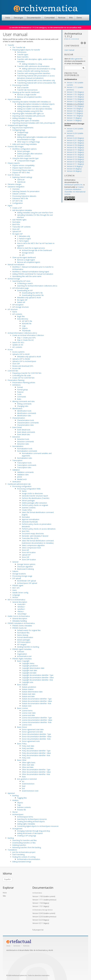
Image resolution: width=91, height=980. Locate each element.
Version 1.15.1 (41, 906)
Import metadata (14, 99)
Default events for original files (29, 630)
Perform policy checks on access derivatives (39, 529)
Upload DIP (17, 231)
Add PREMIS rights (19, 220)
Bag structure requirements (23, 128)
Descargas (18, 18)
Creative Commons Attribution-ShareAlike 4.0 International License (75, 191)
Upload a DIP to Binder (21, 359)
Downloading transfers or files (24, 843)
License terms (27, 711)
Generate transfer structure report (35, 496)
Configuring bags (19, 130)
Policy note (26, 758)
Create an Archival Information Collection (28, 335)
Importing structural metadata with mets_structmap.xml (34, 123)
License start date (29, 713)
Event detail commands (26, 432)
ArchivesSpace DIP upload (27, 583)
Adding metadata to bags (22, 118)
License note (27, 725)
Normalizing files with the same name (27, 276)
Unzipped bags (23, 132)
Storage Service (28, 253)
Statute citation (28, 689)
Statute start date (29, 694)
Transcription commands (27, 465)
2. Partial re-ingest (24, 239)
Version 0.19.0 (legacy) (75, 145)
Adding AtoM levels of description (30, 833)
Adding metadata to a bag (32, 64)
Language (16, 595)
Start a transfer (23, 87)
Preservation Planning (16, 380)
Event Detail (17, 427)
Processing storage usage (22, 576)
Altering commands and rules (24, 401)
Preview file (21, 810)
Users (15, 590)
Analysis (15, 800)
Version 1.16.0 (41, 903)
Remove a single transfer (27, 95)
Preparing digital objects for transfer (26, 50)
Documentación (34, 18)
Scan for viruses (14, 175)
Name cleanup (23, 635)
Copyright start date (29, 670)
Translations (12, 850)
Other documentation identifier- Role (36, 774)
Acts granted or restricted (27, 779)
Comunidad (49, 18)
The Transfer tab (19, 47)
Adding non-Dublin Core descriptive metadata (34, 109)
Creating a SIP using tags (27, 836)
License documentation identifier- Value (37, 720)
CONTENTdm (13, 371)
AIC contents (17, 347)
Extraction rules (23, 444)
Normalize (16, 222)
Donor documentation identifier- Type (36, 734)
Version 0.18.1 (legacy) (75, 147)
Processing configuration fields (29, 489)
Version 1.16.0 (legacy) (75, 92)
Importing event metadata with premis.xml (29, 116)
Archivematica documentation (29, 859)
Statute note (27, 706)
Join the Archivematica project (24, 852)
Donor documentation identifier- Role (36, 739)
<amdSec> (21, 609)
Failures (15, 571)
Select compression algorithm (33, 545)
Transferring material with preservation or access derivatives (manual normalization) (36, 77)
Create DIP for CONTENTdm (23, 378)
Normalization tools (25, 449)
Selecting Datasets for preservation (26, 191)
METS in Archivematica (16, 600)
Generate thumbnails (30, 522)
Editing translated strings (22, 862)
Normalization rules (25, 458)
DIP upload (17, 578)
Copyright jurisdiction (30, 666)
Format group (22, 390)
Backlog (15, 796)
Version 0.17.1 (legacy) (75, 150)
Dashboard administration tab (19, 484)
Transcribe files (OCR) (30, 538)
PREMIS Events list (19, 628)
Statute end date (28, 696)
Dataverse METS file (20, 198)
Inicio (8, 18)
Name (15, 312)
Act (23, 781)
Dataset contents (19, 194)
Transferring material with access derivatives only (36, 80)
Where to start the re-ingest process (31, 248)
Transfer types (23, 54)
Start (24, 786)
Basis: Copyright (23, 661)
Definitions (16, 385)
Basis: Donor (22, 727)
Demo (79, 18)
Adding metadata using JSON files (30, 111)
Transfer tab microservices (27, 90)
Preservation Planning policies (24, 383)
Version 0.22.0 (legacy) (75, 138)
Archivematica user (24, 656)
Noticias (62, 18)
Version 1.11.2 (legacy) (75, 104)
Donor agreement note (31, 741)
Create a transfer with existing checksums (33, 71)
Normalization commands (27, 451)
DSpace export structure (22, 168)
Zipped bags (22, 135)
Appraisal (11, 793)
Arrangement (17, 829)
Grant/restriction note (30, 791)
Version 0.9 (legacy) (74, 169)
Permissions (22, 52)
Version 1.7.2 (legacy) (75, 113)
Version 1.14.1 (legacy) (75, 97)
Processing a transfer (20, 85)
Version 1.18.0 (44, 896)
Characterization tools (26, 420)
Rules (19, 399)
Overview (16, 189)
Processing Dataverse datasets (24, 196)
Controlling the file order (22, 375)
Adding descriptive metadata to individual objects (36, 104)
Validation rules (23, 475)
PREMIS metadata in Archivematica (21, 623)
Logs (24, 326)
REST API (16, 588)
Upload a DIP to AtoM (21, 354)
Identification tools (24, 411)
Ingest (10, 205)
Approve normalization (31, 519)
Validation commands (25, 472)
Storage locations (19, 574)
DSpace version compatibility (23, 165)
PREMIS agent (18, 585)
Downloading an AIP (25, 290)
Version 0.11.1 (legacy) (75, 164)
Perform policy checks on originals (35, 505)
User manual (69, 50)
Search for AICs (18, 342)
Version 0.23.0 (44, 917)
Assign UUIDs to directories (32, 493)
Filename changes (15, 184)
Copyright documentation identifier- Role (37, 680)
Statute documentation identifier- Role (36, 703)
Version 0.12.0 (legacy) (75, 162)
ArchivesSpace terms (25, 817)
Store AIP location (29, 552)
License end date (28, 715)
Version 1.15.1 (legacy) (75, 94)
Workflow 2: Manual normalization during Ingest (31, 272)
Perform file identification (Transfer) (36, 498)
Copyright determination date (33, 668)
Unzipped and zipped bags (18, 125)
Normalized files (23, 633)
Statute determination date (32, 692)
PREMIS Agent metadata (22, 649)
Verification (17, 482)
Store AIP (16, 229)
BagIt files (21, 316)
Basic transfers (23, 57)
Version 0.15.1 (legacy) (75, 155)
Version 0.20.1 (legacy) (75, 143)
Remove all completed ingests (29, 262)
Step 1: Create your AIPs (26, 338)
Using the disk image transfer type (25, 158)
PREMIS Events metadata (22, 626)
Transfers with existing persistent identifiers (34, 73)
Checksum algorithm (25, 567)
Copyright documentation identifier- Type (38, 675)
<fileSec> (20, 611)
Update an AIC (18, 345)
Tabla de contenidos (72, 39)
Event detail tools (24, 430)
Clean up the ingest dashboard (24, 257)
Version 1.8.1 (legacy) (75, 111)
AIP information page (20, 288)
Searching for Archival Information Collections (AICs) (37, 286)
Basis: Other (22, 760)
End (23, 788)
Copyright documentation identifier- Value (38, 678)
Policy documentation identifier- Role (36, 755)
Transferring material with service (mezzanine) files (37, 83)
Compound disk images (26, 161)
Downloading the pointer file (33, 295)
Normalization (18, 446)
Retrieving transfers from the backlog (27, 847)
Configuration (18, 203)
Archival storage (14, 279)
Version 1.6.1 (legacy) (75, 116)
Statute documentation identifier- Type (37, 699)
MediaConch (22, 479)
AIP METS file (17, 201)
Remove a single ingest (26, 260)
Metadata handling (19, 621)
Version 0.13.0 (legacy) (75, 159)
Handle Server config (20, 593)
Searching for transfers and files (25, 840)
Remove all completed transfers (29, 97)
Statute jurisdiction (29, 687)
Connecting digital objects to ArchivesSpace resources (38, 826)
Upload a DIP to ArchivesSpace (24, 361)
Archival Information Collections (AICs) (22, 333)
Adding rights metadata (26, 824)
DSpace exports (14, 163)
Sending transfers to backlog (28, 647)
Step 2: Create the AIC (25, 340)
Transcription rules (24, 467)
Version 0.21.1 (41, 923)
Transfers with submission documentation (33, 66)
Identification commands (27, 413)
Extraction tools (23, 439)
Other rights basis (29, 762)
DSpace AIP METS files (21, 172)
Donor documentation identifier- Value (37, 737)
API (23, 255)
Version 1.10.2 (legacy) (75, 106)
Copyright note (27, 682)
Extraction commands (25, 442)
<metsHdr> (21, 604)
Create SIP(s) (27, 510)
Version (15, 597)
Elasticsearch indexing (25, 569)
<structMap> (22, 614)
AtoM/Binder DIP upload (26, 581)
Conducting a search (25, 283)
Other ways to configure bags (28, 142)
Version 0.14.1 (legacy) (75, 157)
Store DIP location (29, 560)
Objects (25, 328)
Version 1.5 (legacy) (74, 118)
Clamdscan (21, 182)
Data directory (23, 319)
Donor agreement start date (33, 729)
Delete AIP (21, 302)
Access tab (16, 368)
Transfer (11, 45)
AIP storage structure (20, 307)
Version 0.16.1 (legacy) (75, 152)
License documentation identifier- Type (37, 718)
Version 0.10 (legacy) (75, 166)
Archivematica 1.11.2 (73, 35)
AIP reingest (22, 644)
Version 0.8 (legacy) (74, 171)
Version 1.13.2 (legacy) (75, 99)
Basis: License (22, 708)
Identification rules (24, 416)
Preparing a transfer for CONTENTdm (27, 373)
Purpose (20, 392)
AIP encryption (18, 305)
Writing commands (24, 404)
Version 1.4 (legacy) (74, 120)
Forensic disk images (16, 146)
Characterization (19, 418)
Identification (17, 408)
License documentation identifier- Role (37, 722)
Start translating (18, 855)
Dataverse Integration (16, 187)
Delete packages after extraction (30, 154)
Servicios (17, 946)
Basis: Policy (22, 744)
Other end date (28, 767)
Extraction (16, 437)
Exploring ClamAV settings (22, 177)
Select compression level (31, 548)
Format (20, 387)
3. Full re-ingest (23, 241)
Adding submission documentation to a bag (39, 69)
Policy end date (28, 748)
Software (21, 652)
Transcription (17, 460)
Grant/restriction (28, 784)
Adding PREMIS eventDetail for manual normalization (33, 274)
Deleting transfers (19, 845)
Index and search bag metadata (24, 144)
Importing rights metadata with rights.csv (28, 113)
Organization (22, 654)
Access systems (18, 352)
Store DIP (16, 364)
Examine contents (24, 156)
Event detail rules (24, 434)
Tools (19, 394)
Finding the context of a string (24, 857)
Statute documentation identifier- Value (37, 701)
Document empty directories (33, 534)
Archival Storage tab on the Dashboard (37, 250)
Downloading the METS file (32, 293)
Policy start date (28, 746)
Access (10, 349)
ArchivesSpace (18, 814)
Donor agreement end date (32, 732)
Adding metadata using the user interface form (35, 213)
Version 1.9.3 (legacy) (75, 109)
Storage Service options (26, 564)
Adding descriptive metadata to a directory (33, 106)
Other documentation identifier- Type (36, 770)
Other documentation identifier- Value (36, 772)
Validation (16, 470)
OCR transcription (24, 642)
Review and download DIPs (23, 366)
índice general (76, 59)
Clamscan (21, 180)
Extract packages (24, 151)
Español (7, 879)
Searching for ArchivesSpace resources (32, 819)
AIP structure (13, 309)
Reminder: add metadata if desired (35, 536)
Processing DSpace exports (23, 170)
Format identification (25, 637)
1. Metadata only (24, 236)
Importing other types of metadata (26, 121)
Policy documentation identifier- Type (36, 751)
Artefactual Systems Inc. (74, 185)
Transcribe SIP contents (21, 227)
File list (15, 812)
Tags (19, 805)
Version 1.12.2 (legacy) (75, 101)
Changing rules (23, 406)
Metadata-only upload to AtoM (29, 298)
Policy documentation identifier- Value (36, 753)
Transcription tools (24, 463)
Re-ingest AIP (17, 234)
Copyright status (28, 663)
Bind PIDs (16, 224)
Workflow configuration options (24, 149)
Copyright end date (29, 673)
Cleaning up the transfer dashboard (26, 92)
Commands (22, 397)
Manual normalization (16, 264)
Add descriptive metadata (22, 210)
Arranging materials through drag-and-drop (34, 831)
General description (20, 602)
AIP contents (17, 314)
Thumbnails (26, 331)
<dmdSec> (21, 607)
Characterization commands (28, 423)
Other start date (28, 765)
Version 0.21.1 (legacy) (75, 140)
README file (27, 324)
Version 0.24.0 (44, 913)
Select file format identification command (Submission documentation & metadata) (38, 542)
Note (24, 777)
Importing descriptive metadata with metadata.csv (32, 102)
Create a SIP (17, 208)
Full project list (38, 930)
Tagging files (22, 798)
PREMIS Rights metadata (22, 659)
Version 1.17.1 (44, 900)
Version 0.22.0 (41, 920)
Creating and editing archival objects (31, 821)
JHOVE (19, 477)
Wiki (71, 18)
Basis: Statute (22, 685)
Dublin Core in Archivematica (19, 616)
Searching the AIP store (21, 281)
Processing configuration (22, 486)
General (15, 562)
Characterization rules (25, 425)
